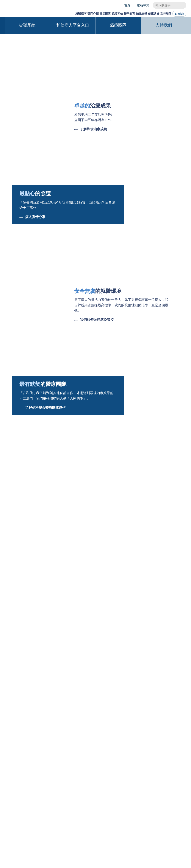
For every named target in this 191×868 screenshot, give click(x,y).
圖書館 (98, 807)
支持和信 (163, 13)
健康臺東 (151, 790)
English (179, 14)
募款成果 (168, 807)
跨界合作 (130, 535)
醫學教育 (118, 13)
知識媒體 (133, 13)
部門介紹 (74, 13)
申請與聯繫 (101, 796)
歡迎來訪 (168, 796)
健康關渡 (151, 784)
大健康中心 (18, 796)
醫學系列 (84, 535)
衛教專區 (134, 790)
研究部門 (42, 790)
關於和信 (73, 784)
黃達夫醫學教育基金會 (109, 802)
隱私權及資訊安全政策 (104, 836)
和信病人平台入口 (73, 101)
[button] (180, 53)
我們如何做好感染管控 (94, 396)
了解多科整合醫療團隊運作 (42, 483)
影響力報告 (169, 790)
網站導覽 (143, 5)
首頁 (127, 5)
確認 (177, 861)
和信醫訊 (134, 796)
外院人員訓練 (103, 790)
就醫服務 (17, 784)
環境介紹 (73, 807)
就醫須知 (17, 790)
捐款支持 (168, 802)
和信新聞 (107, 535)
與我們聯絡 (79, 836)
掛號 (182, 763)
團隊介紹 (59, 784)
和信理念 (168, 784)
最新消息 (61, 535)
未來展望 (73, 813)
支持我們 (164, 101)
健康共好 (148, 13)
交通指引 (23, 747)
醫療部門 (42, 784)
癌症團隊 (89, 13)
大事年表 (73, 790)
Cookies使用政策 (50, 863)
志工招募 (168, 813)
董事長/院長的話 (78, 796)
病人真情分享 (32, 293)
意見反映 (17, 813)
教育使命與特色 (104, 784)
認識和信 (104, 13)
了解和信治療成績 (91, 205)
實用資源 (17, 807)
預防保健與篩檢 (21, 802)
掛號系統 (27, 101)
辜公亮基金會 (76, 802)
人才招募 (73, 819)
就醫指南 (59, 13)
